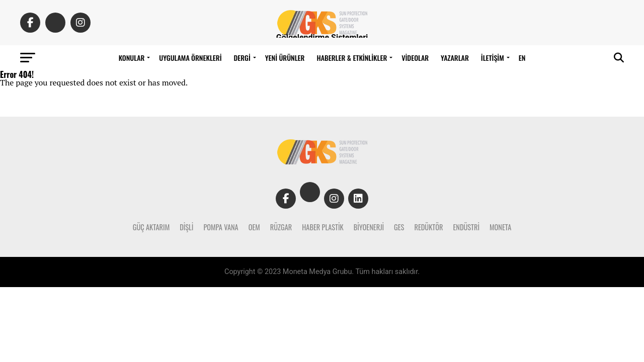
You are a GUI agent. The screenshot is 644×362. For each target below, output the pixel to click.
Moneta (500, 227)
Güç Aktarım (151, 227)
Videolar (415, 58)
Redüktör (428, 227)
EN (522, 58)
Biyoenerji (369, 227)
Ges (399, 227)
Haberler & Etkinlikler (352, 58)
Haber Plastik (323, 227)
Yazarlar (455, 58)
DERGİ (242, 58)
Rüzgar (281, 227)
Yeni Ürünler (285, 58)
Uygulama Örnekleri (190, 58)
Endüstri (466, 227)
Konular (132, 58)
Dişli (186, 227)
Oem (254, 227)
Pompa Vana (221, 227)
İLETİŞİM (493, 58)
